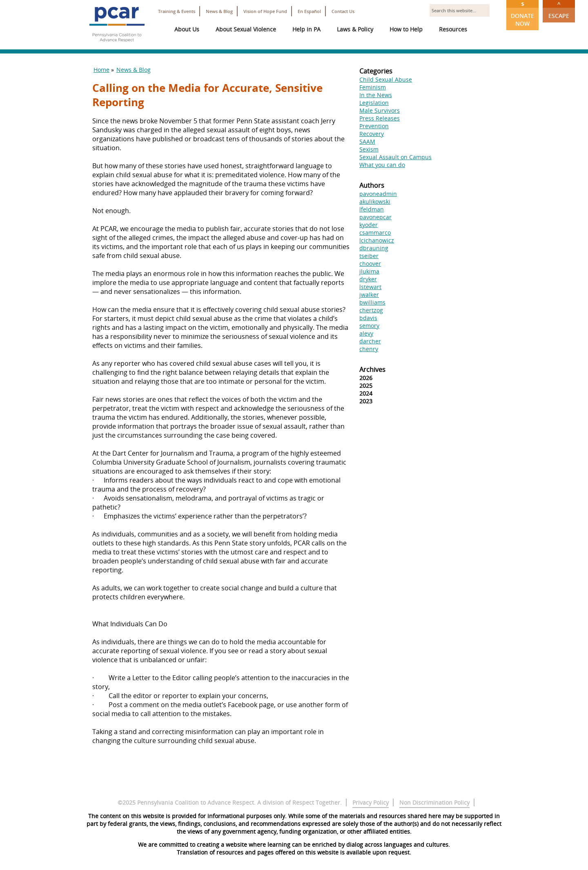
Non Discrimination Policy (434, 802)
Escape (559, 10)
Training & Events (177, 11)
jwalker (369, 295)
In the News (376, 95)
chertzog (371, 310)
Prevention (374, 126)
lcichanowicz (377, 240)
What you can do (382, 165)
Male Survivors (380, 110)
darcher (370, 341)
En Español (309, 11)
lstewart (370, 287)
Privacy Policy (371, 802)
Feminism (373, 87)
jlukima (369, 271)
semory (369, 326)
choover (370, 264)
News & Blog (219, 11)
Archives (372, 369)
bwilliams (372, 302)
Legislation (374, 103)
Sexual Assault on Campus (395, 157)
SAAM (367, 141)
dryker (368, 279)
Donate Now (522, 14)
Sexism (369, 149)
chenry (369, 349)
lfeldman (372, 209)
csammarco (375, 233)
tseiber (369, 256)
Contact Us (343, 11)
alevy (366, 333)
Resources (453, 29)
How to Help (406, 29)
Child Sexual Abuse (386, 79)
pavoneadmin (378, 194)
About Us (187, 29)
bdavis (368, 318)
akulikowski (375, 201)
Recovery (372, 134)
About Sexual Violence (246, 29)
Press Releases (380, 118)
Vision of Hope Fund (265, 11)
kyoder (369, 225)
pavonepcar (375, 217)
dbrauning (374, 248)
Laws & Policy (355, 29)
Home (101, 70)
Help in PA (306, 29)
